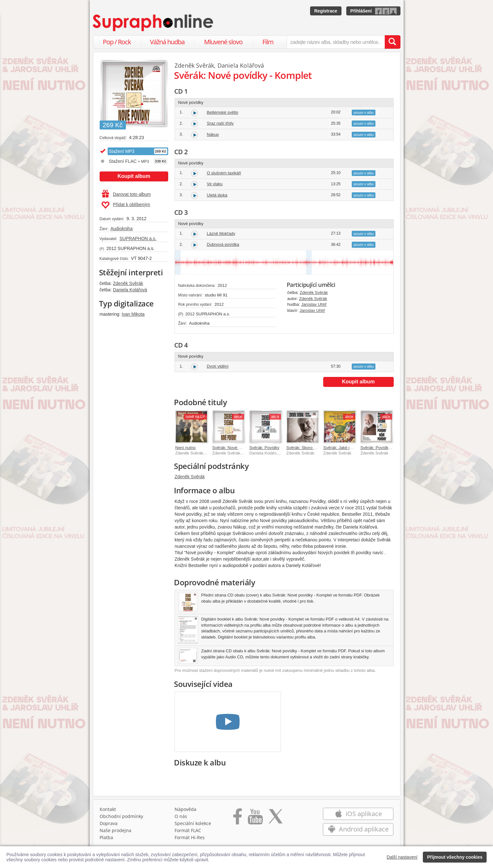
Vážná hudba (167, 42)
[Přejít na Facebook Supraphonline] (238, 819)
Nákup (213, 134)
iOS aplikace (358, 814)
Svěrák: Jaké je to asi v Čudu (350, 448)
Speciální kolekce (193, 823)
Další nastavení (402, 857)
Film (268, 42)
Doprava (109, 823)
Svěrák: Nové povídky (233, 448)
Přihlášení (361, 11)
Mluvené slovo (223, 42)
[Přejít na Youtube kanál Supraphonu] (255, 819)
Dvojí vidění (218, 366)
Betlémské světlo (223, 112)
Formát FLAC (188, 830)
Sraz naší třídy (220, 123)
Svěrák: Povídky (264, 448)
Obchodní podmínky (121, 816)
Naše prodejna (115, 830)
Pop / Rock (117, 42)
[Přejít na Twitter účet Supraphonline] (275, 819)
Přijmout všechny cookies (455, 857)
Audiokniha (122, 229)
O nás (181, 816)
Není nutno (185, 448)
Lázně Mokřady (221, 234)
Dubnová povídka (223, 244)
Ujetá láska (217, 195)
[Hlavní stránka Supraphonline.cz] (153, 23)
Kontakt (108, 809)
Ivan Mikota (133, 314)
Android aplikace (358, 829)
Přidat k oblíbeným (126, 205)
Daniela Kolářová (130, 290)
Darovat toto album (126, 194)
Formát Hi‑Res (190, 837)
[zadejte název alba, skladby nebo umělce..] (336, 42)
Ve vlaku (215, 184)
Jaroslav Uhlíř (314, 304)
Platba (106, 837)
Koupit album (134, 176)
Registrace (326, 11)
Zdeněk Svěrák (128, 283)
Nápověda (185, 809)
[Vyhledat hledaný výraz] (392, 42)
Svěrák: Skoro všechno (308, 448)
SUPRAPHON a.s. (138, 238)
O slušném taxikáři (224, 173)
